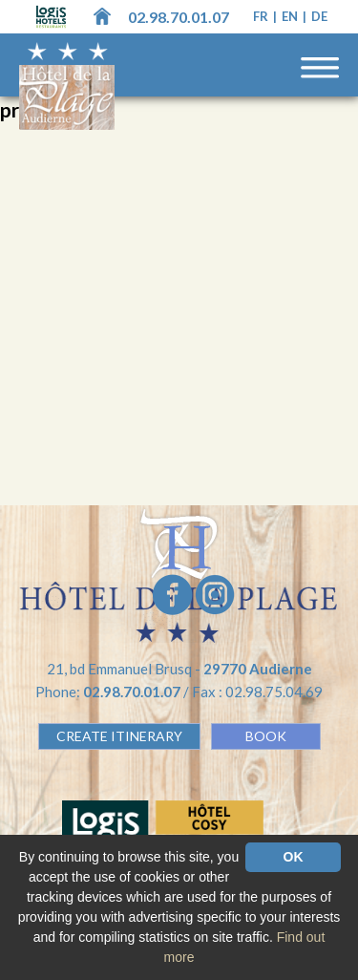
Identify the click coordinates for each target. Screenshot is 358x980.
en (291, 16)
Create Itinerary (119, 736)
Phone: (109, 692)
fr (262, 16)
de (319, 16)
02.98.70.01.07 (179, 17)
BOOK (266, 736)
